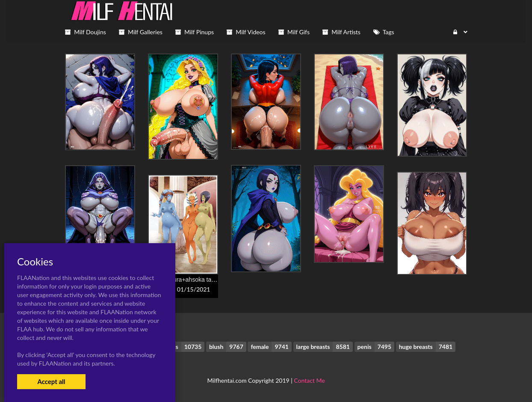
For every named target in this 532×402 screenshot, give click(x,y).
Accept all (51, 381)
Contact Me (309, 380)
